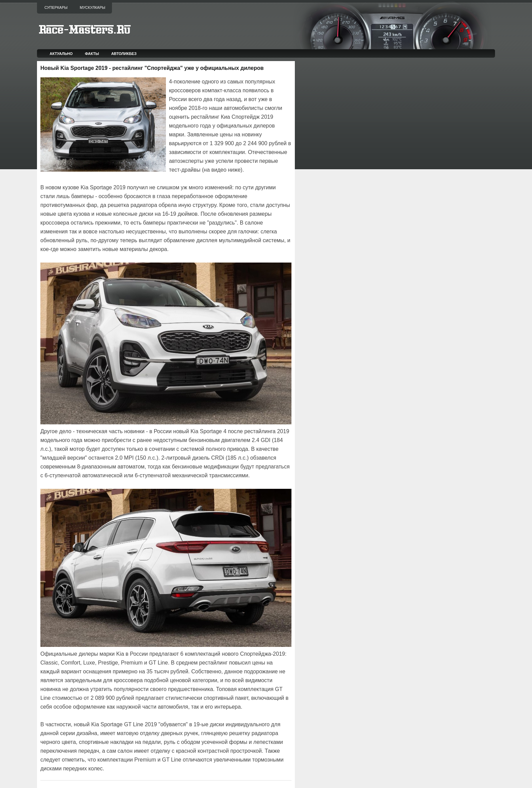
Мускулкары (92, 7)
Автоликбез (124, 54)
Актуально (61, 54)
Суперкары (56, 7)
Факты (92, 54)
